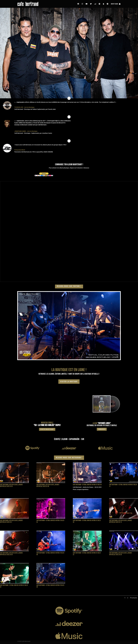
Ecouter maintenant (47, 429)
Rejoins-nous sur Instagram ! (69, 458)
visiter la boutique (69, 382)
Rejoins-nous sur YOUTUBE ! (69, 286)
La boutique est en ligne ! (69, 370)
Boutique (116, 4)
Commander (102, 429)
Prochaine (134, 598)
